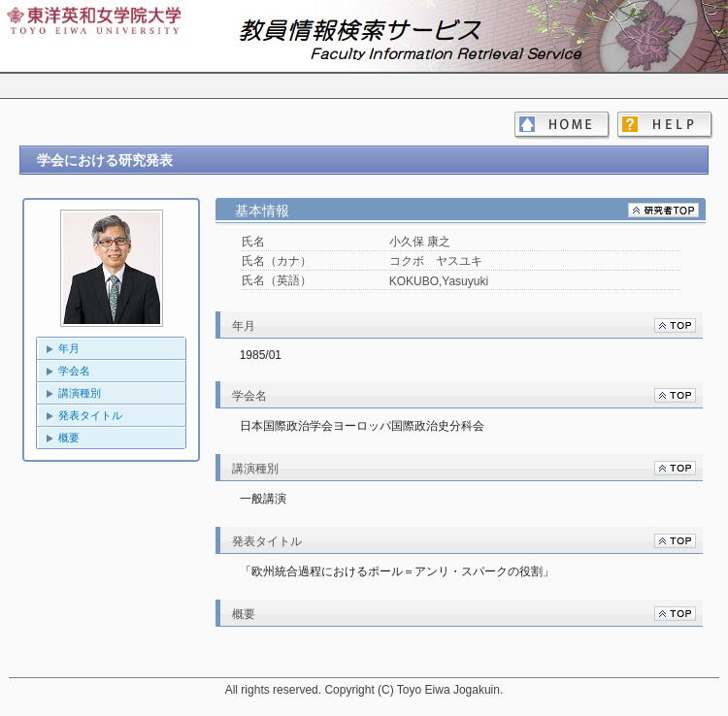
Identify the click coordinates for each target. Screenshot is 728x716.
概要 (69, 438)
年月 (69, 348)
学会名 (74, 371)
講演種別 (80, 393)
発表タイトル (90, 415)
